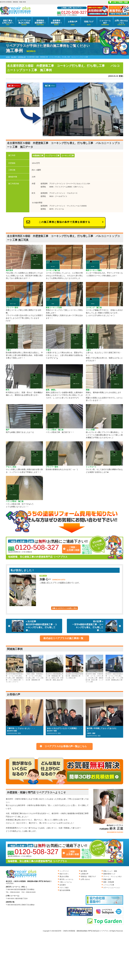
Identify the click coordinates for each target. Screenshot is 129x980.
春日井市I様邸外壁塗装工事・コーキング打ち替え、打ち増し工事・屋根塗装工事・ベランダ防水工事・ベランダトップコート (15, 669)
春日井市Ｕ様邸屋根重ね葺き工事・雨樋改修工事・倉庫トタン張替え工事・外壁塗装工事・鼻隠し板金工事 (55, 668)
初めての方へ (64, 874)
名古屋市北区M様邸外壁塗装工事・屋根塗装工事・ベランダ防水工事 (74, 667)
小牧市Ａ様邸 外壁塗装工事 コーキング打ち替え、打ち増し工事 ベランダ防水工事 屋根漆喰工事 (35, 668)
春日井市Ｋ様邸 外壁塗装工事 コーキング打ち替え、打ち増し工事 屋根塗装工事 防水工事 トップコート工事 (94, 669)
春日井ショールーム (66, 879)
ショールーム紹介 (105, 22)
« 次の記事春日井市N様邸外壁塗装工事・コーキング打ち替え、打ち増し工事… (34, 626)
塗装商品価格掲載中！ (40, 22)
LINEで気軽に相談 (120, 2)
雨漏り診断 (107, 879)
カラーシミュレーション (112, 888)
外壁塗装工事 (38, 156)
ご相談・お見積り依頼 (73, 549)
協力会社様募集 (65, 890)
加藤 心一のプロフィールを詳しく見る (64, 608)
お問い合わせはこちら (121, 22)
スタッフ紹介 (64, 888)
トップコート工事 (52, 156)
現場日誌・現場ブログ (88, 876)
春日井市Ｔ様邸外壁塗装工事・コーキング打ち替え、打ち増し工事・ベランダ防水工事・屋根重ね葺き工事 (114, 668)
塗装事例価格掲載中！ (56, 22)
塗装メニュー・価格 (110, 871)
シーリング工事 (109, 885)
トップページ (64, 871)
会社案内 (63, 885)
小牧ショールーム (66, 882)
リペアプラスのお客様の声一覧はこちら (66, 746)
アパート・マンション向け (112, 876)
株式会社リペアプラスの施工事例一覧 (63, 638)
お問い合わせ (85, 879)
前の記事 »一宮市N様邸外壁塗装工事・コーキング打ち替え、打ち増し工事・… (95, 626)
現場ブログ (89, 22)
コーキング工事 (68, 156)
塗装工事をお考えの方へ (8, 22)
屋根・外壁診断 (109, 882)
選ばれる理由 (64, 876)
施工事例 (84, 871)
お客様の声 (73, 22)
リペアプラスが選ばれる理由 (24, 22)
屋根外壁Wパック (109, 874)
